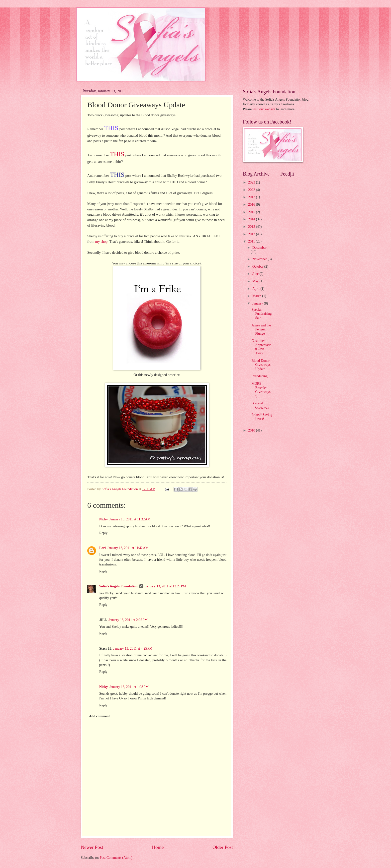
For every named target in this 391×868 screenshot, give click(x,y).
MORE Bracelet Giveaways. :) (261, 390)
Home (158, 847)
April (256, 289)
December (259, 248)
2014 (252, 219)
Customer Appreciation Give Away (261, 347)
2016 (252, 205)
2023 (252, 182)
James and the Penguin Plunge (261, 329)
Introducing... (261, 376)
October (258, 267)
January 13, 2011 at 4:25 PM (133, 649)
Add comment (99, 716)
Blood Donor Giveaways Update (261, 365)
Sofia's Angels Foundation (118, 586)
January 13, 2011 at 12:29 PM (165, 586)
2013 (252, 227)
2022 (252, 190)
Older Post (223, 847)
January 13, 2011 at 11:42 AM (128, 548)
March (257, 296)
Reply (103, 533)
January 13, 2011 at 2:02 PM (128, 620)
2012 (252, 234)
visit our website (264, 109)
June (256, 274)
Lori (102, 548)
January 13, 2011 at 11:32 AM (130, 519)
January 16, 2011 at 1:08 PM (129, 687)
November (260, 259)
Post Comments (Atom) (116, 858)
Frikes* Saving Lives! (262, 417)
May (256, 281)
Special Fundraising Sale (261, 314)
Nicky (104, 519)
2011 (252, 241)
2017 (252, 197)
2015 (252, 212)
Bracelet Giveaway (260, 405)
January (258, 303)
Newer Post (92, 847)
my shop (101, 242)
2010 (252, 430)
